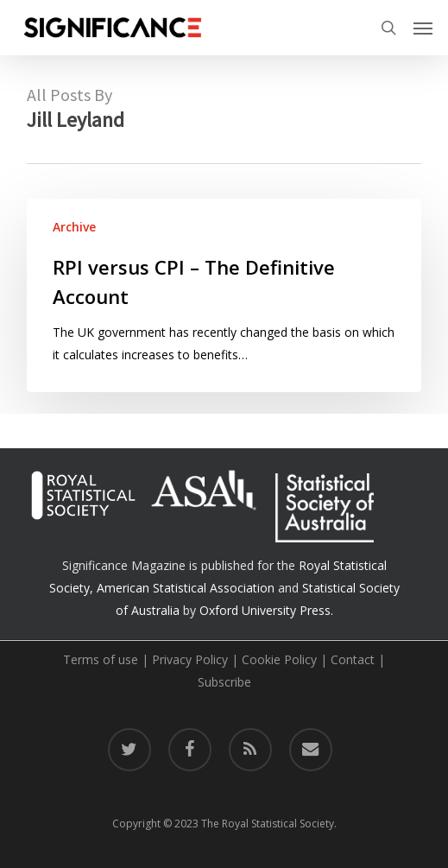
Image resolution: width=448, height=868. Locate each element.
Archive (74, 227)
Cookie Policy (279, 659)
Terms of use (101, 659)
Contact (353, 659)
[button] (423, 28)
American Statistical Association (186, 588)
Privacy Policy (190, 659)
